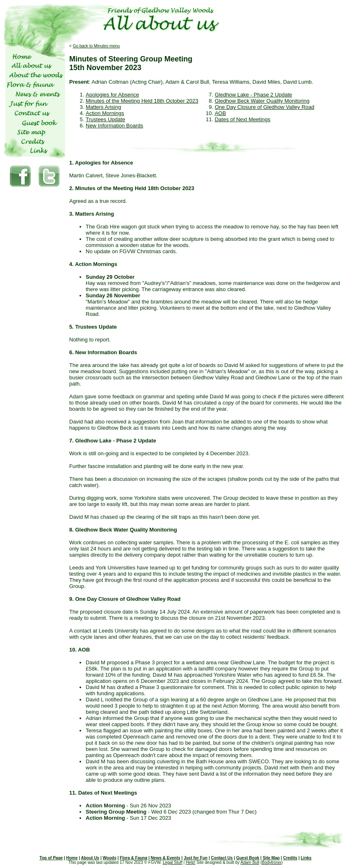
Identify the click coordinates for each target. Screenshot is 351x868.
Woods (109, 858)
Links (306, 858)
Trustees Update (105, 119)
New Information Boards (114, 126)
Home (72, 858)
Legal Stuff (173, 862)
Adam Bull (250, 862)
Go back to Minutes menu (96, 46)
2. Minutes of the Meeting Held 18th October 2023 (132, 188)
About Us (90, 858)
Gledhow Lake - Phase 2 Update (253, 95)
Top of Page (51, 858)
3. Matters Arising (92, 214)
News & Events (166, 858)
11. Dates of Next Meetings (103, 793)
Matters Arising (103, 107)
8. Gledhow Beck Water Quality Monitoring (123, 530)
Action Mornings (105, 113)
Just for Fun (196, 858)
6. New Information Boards (103, 352)
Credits (290, 858)
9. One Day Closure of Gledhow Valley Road (125, 599)
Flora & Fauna (134, 858)
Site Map (271, 858)
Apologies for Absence (112, 95)
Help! (191, 862)
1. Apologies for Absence (101, 163)
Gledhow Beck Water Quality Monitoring (262, 101)
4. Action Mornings (93, 264)
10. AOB (80, 650)
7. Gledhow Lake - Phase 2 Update (113, 441)
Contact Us (222, 858)
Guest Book (248, 858)
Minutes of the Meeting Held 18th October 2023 (142, 101)
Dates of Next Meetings (242, 119)
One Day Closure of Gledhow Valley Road (264, 107)
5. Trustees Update (93, 327)
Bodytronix (271, 862)
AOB (220, 113)
